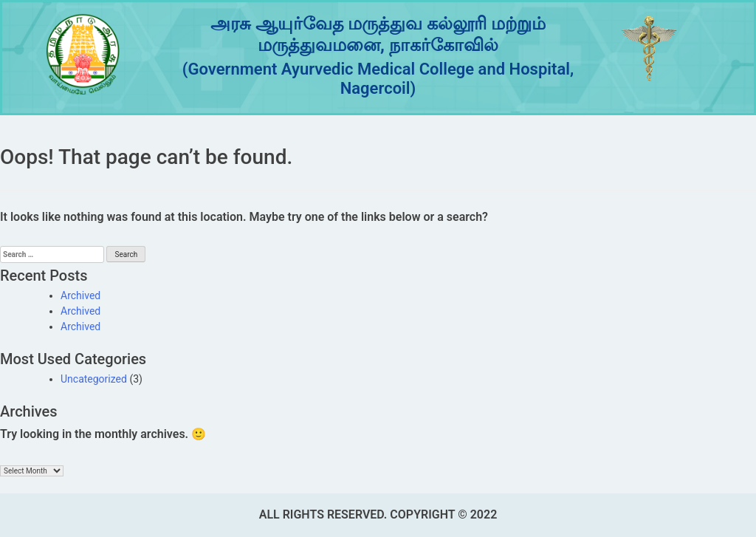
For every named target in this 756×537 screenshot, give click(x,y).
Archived (80, 295)
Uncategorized (94, 379)
